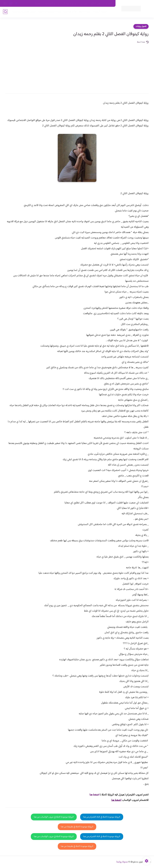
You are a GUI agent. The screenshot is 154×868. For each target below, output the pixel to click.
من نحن (84, 3)
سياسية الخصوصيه (52, 3)
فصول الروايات (99, 12)
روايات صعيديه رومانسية (49, 12)
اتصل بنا (109, 3)
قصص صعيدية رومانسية (23, 12)
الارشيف (38, 3)
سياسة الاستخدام (70, 3)
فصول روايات (141, 26)
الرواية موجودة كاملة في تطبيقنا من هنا (77, 827)
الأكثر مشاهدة (69, 12)
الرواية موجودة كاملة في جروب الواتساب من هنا (54, 817)
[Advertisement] (77, 66)
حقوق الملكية (96, 3)
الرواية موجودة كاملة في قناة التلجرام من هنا (102, 817)
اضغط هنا (95, 795)
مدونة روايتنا (122, 862)
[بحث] (5, 12)
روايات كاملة (84, 12)
